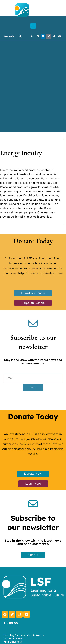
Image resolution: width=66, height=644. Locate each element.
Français (9, 36)
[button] (33, 26)
